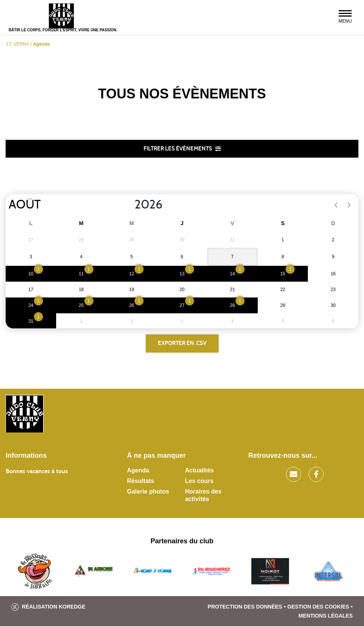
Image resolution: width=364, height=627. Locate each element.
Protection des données (245, 607)
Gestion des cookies (318, 607)
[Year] (128, 205)
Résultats (141, 482)
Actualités (199, 471)
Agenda (138, 471)
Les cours (199, 482)
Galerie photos (148, 492)
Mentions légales (326, 616)
